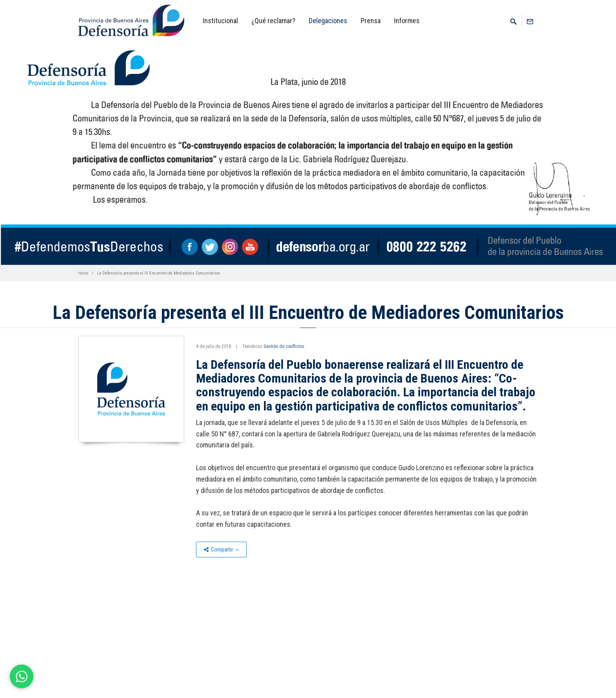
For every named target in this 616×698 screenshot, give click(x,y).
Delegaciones (328, 21)
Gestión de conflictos (284, 346)
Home (83, 273)
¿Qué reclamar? (273, 21)
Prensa (371, 21)
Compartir (221, 550)
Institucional (220, 21)
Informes (407, 21)
